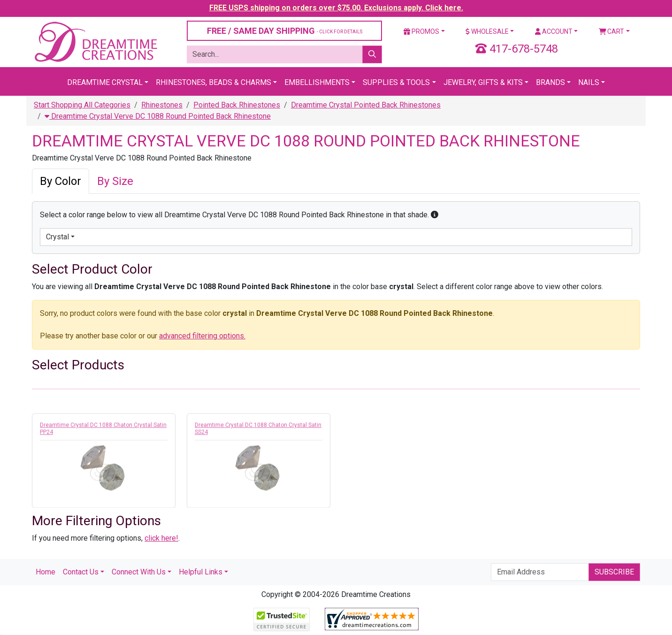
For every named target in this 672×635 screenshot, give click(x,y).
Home (46, 572)
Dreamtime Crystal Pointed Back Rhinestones (366, 105)
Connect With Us (139, 572)
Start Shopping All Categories (82, 105)
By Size (115, 181)
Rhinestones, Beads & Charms (214, 82)
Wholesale (487, 31)
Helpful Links (201, 572)
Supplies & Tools (396, 82)
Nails (589, 82)
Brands (550, 82)
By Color (61, 181)
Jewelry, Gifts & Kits (483, 82)
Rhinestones (162, 105)
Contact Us (81, 572)
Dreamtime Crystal (105, 82)
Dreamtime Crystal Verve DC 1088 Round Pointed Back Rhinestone (158, 116)
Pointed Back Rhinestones (237, 105)
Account (554, 31)
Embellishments (317, 82)
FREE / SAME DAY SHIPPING (285, 31)
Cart (612, 31)
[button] (435, 215)
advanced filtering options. (202, 336)
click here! (161, 538)
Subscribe (614, 572)
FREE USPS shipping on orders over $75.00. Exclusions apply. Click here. (336, 8)
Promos (421, 31)
